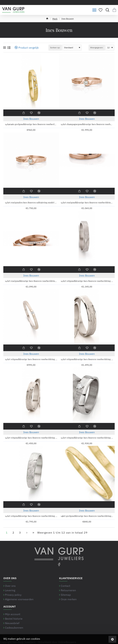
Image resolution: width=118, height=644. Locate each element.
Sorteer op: (55, 48)
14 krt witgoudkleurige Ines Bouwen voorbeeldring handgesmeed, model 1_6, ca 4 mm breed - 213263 (87, 281)
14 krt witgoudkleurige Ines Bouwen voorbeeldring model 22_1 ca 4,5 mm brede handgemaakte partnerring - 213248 (87, 359)
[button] (23, 113)
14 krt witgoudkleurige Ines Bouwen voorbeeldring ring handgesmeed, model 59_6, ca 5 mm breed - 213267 (31, 516)
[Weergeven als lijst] (9, 48)
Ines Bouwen (31, 119)
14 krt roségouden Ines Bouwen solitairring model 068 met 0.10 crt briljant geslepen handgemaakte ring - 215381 (31, 203)
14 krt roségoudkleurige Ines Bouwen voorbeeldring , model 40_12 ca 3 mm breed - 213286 (87, 203)
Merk (55, 19)
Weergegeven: (97, 48)
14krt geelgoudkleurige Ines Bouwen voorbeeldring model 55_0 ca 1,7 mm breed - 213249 (87, 516)
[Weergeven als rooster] (4, 48)
